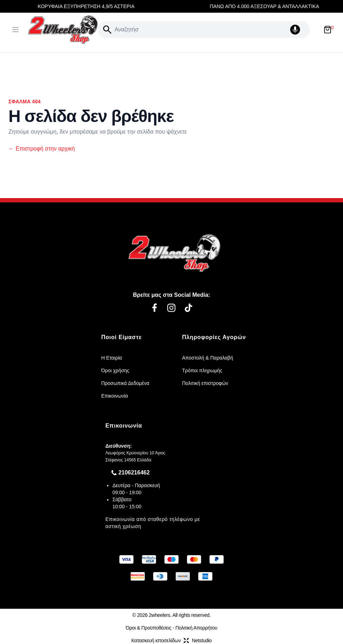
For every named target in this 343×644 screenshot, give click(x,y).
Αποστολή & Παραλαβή (208, 358)
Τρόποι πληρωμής (202, 370)
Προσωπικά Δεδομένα (125, 383)
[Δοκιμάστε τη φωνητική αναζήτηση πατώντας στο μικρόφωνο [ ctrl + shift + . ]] (299, 30)
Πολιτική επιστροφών (205, 383)
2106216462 (134, 473)
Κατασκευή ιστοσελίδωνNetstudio (171, 640)
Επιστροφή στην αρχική (42, 149)
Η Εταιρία (111, 358)
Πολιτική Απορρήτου (196, 628)
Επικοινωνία (114, 396)
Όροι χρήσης (115, 370)
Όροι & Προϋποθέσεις (149, 628)
